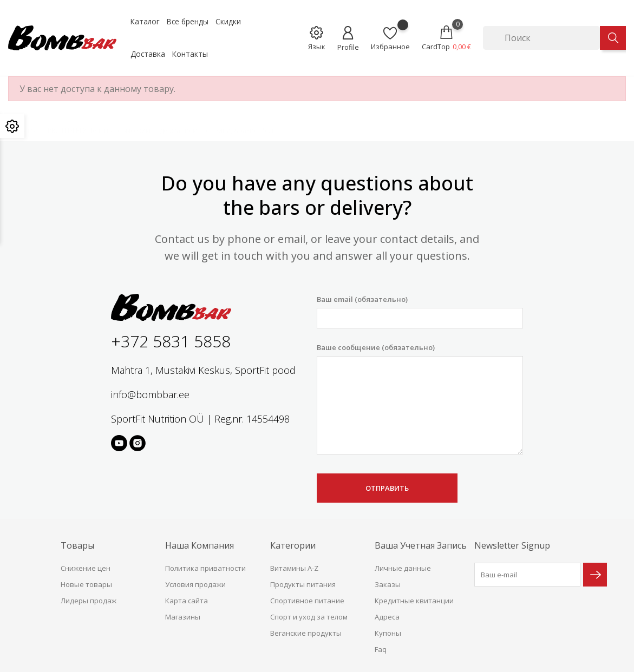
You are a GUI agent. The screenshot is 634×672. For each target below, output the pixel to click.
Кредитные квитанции (414, 601)
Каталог (145, 21)
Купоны (388, 633)
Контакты (190, 54)
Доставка (148, 54)
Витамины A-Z (294, 568)
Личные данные (403, 568)
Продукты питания (303, 584)
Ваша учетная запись (421, 545)
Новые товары (86, 584)
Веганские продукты (306, 633)
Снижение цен (86, 568)
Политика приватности (205, 568)
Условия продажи (195, 584)
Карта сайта (187, 601)
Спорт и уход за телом (309, 617)
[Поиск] (541, 38)
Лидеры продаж (89, 601)
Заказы (388, 584)
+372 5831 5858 (171, 341)
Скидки (228, 21)
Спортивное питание (307, 601)
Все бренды (188, 21)
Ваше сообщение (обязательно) (420, 399)
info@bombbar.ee (150, 394)
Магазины (183, 617)
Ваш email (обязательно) (420, 311)
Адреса (387, 617)
